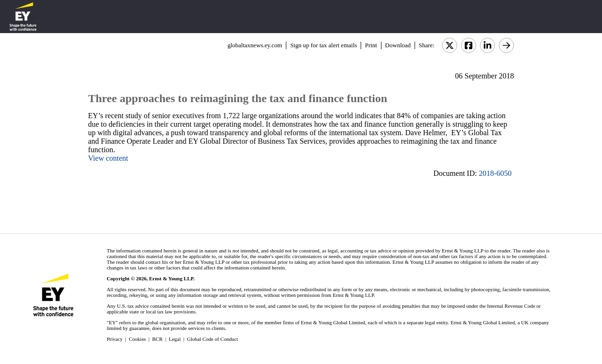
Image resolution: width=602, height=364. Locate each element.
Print (371, 45)
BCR (158, 339)
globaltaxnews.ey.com (255, 45)
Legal (175, 339)
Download (398, 45)
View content (108, 158)
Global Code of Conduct (212, 339)
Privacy (115, 339)
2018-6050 (495, 173)
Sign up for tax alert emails (323, 45)
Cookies (137, 339)
